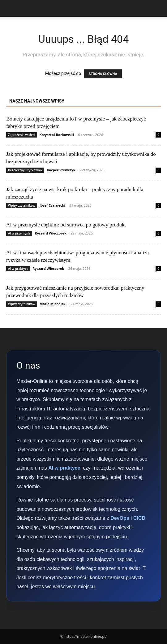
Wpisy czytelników (22, 205)
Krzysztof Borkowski (56, 135)
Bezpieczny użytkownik (25, 170)
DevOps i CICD (128, 518)
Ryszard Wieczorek (50, 233)
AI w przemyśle (19, 233)
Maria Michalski (53, 304)
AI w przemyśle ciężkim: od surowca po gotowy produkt (66, 225)
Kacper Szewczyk (61, 170)
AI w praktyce (18, 269)
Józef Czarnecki (52, 205)
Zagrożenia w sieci (22, 135)
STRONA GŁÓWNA (103, 74)
